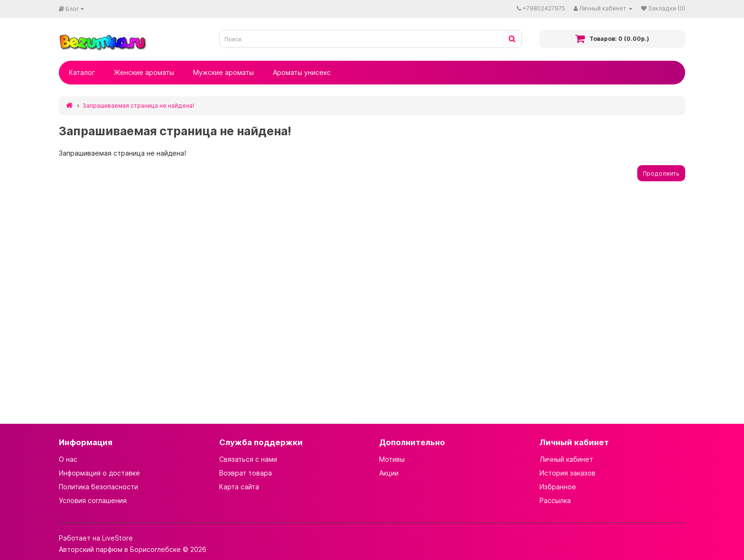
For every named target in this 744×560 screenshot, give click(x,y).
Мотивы (392, 459)
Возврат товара (246, 473)
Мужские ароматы (223, 72)
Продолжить (661, 173)
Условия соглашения (93, 500)
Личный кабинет (566, 459)
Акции (389, 473)
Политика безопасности (98, 487)
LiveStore (117, 538)
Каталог (82, 72)
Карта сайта (239, 487)
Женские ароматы (144, 72)
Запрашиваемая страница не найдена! (138, 106)
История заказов (567, 473)
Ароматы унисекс (302, 72)
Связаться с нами (248, 459)
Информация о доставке (99, 473)
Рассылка (555, 500)
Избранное (558, 487)
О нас (68, 459)
